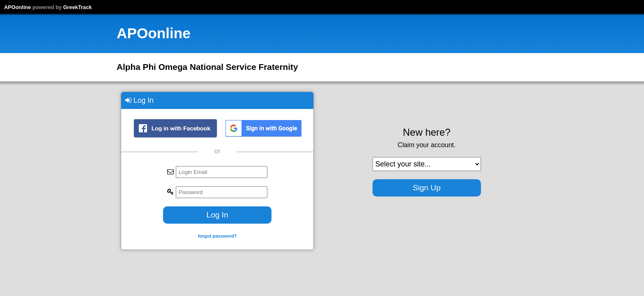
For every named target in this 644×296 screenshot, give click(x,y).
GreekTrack (78, 7)
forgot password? (217, 236)
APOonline (17, 7)
